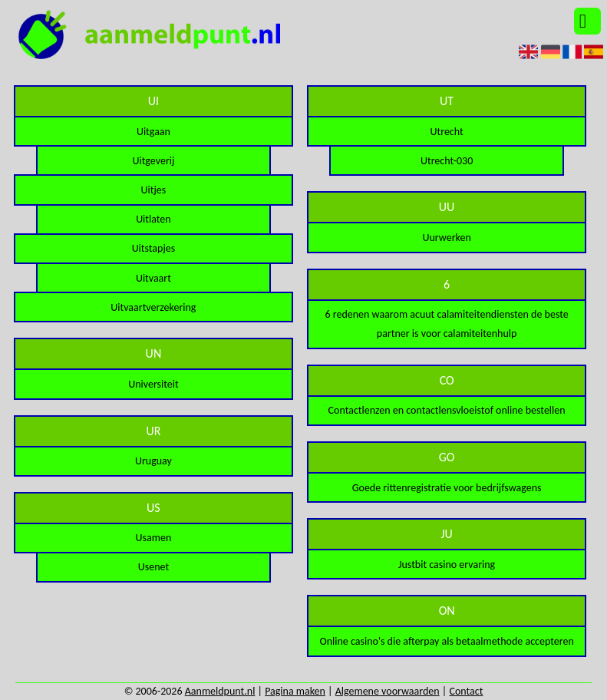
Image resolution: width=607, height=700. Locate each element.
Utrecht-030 (447, 161)
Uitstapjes (154, 248)
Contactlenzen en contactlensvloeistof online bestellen (447, 410)
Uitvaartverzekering (153, 307)
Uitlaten (153, 219)
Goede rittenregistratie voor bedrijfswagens (447, 488)
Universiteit (153, 384)
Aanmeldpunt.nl (220, 691)
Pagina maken (295, 691)
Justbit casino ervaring (447, 565)
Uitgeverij (153, 161)
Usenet (153, 567)
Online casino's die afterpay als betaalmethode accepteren (446, 641)
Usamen (154, 538)
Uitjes (154, 190)
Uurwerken (446, 238)
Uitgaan (153, 132)
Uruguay (153, 461)
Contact (466, 691)
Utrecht (447, 132)
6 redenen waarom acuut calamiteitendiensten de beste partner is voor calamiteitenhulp (447, 324)
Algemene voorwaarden (388, 691)
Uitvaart (153, 278)
